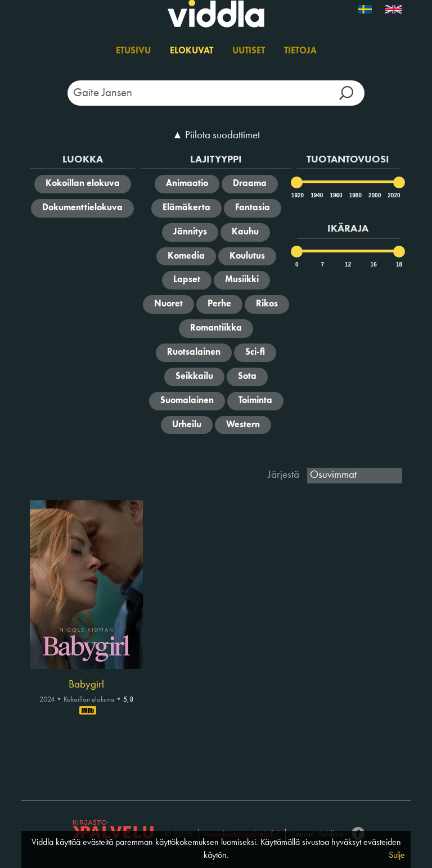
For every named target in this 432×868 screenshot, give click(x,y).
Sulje (397, 856)
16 (374, 265)
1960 (335, 195)
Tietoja (300, 51)
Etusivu (133, 51)
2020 (393, 195)
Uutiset (249, 51)
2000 (374, 195)
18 (399, 265)
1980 (355, 195)
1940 (316, 195)
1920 (297, 195)
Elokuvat (192, 51)
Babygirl (86, 685)
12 (348, 265)
